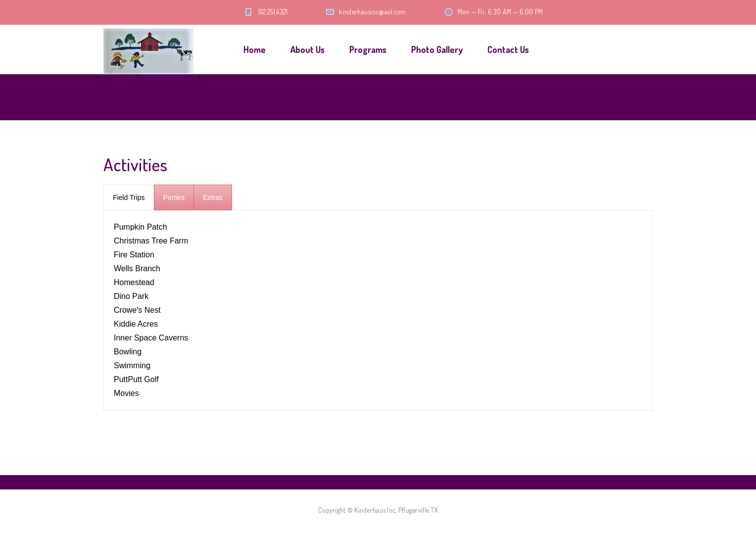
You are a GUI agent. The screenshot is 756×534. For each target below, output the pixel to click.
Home (255, 49)
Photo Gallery (437, 49)
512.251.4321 (273, 12)
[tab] (129, 197)
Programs (368, 49)
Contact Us (508, 49)
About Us (307, 49)
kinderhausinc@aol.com (372, 12)
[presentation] (129, 197)
